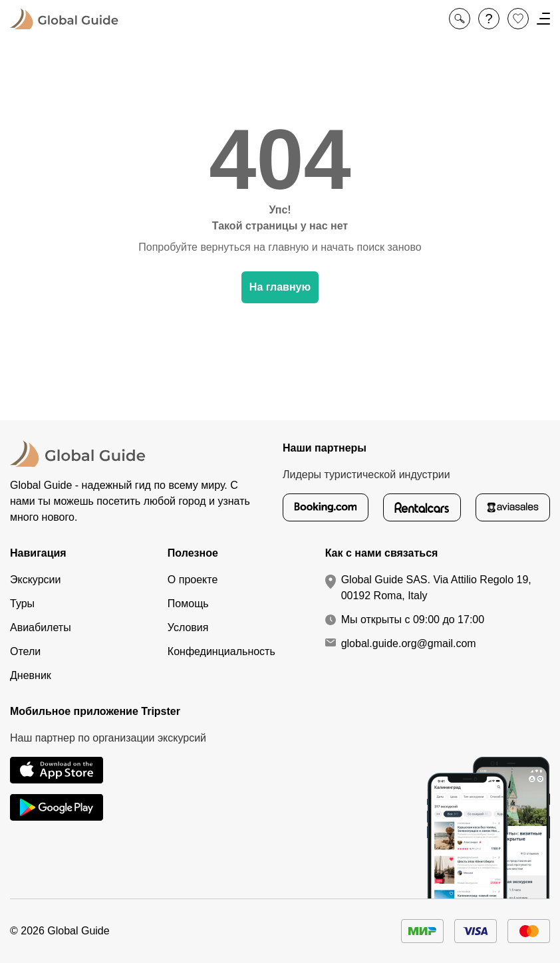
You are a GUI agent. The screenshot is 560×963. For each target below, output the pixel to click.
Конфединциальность (221, 651)
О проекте (193, 580)
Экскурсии (35, 580)
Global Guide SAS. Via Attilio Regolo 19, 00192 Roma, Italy (436, 588)
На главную (280, 287)
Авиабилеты (41, 627)
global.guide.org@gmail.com (409, 643)
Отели (25, 651)
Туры (22, 604)
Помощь (188, 604)
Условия (188, 627)
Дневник (31, 675)
